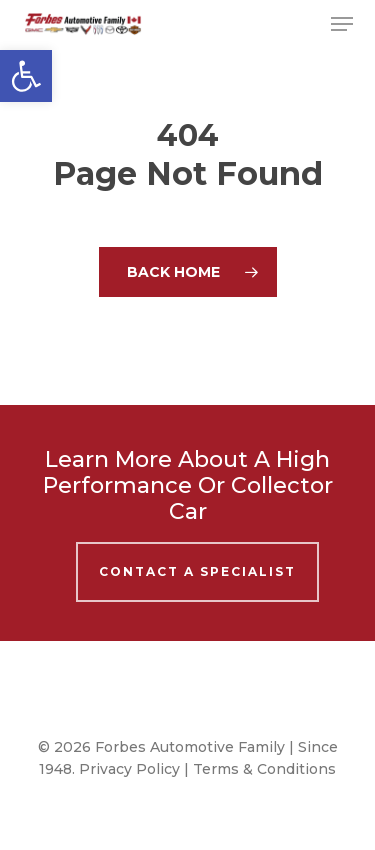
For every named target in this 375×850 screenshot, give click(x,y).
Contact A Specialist (197, 571)
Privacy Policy (129, 769)
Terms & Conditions (264, 769)
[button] (26, 76)
